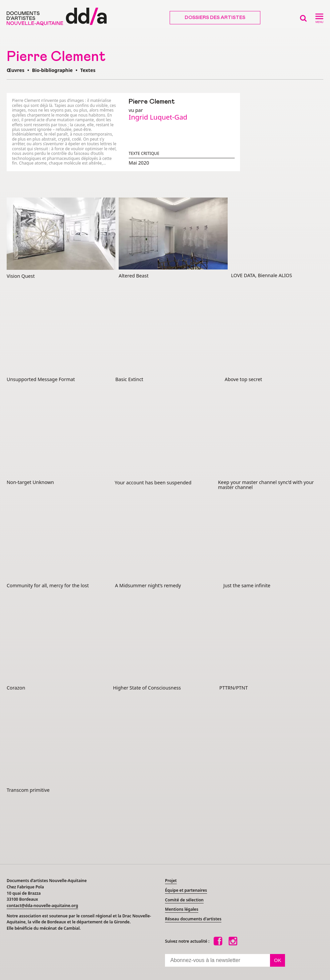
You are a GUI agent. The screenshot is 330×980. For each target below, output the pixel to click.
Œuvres (15, 70)
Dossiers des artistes (215, 18)
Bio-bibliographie (52, 70)
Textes (88, 70)
